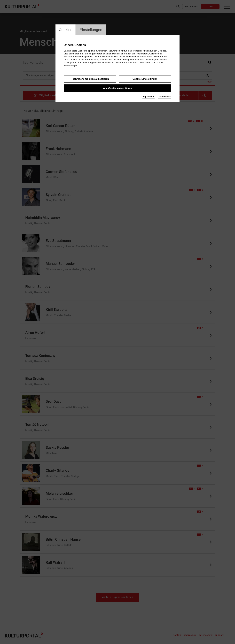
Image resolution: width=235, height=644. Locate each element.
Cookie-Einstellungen (145, 79)
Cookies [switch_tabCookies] (66, 30)
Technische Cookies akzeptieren (90, 79)
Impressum (149, 97)
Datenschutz (165, 97)
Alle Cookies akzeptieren (118, 88)
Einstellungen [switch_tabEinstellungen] (91, 30)
